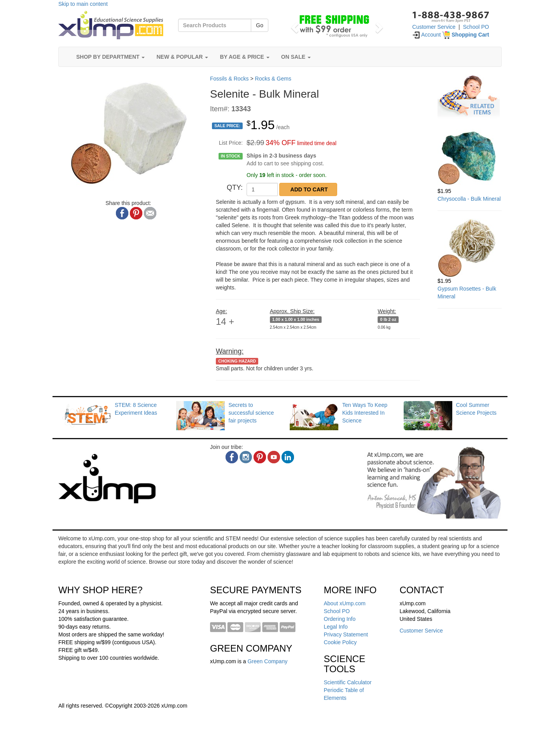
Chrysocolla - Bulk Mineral (469, 199)
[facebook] (232, 457)
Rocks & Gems (273, 79)
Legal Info (336, 627)
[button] (293, 25)
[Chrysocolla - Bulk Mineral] (470, 158)
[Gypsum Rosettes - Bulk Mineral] (470, 248)
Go (260, 25)
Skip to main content (83, 4)
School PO (476, 27)
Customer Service (434, 27)
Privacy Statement (346, 634)
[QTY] (262, 189)
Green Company (267, 661)
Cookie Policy (340, 642)
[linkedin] (288, 457)
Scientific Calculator (348, 682)
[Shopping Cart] (465, 35)
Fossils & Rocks (229, 79)
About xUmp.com (345, 603)
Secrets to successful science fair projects (251, 413)
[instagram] (246, 457)
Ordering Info (340, 619)
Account (427, 35)
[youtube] (274, 457)
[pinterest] (260, 457)
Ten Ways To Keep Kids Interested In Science (365, 413)
